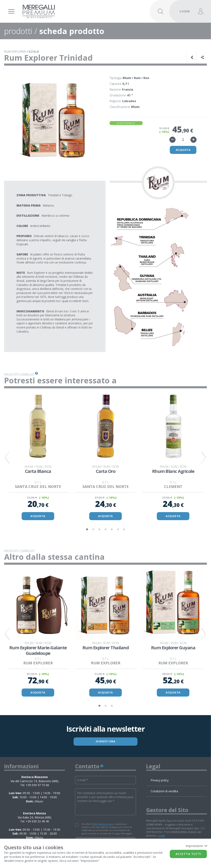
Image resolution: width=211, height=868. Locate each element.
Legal (162, 836)
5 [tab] (112, 530)
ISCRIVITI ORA (106, 742)
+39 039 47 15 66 (37, 786)
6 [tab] (118, 530)
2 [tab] (93, 530)
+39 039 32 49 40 (37, 822)
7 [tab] (124, 530)
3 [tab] (99, 530)
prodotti (18, 31)
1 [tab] (87, 530)
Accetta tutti (188, 854)
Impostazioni (196, 846)
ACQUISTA (38, 516)
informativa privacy (103, 824)
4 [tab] (105, 530)
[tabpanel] (38, 458)
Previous (7, 458)
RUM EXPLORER (15, 51)
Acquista (183, 150)
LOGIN (185, 11)
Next (204, 458)
